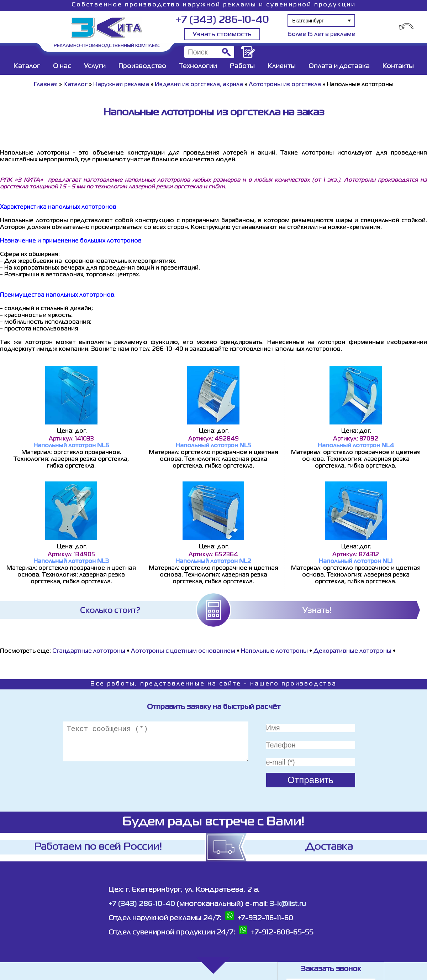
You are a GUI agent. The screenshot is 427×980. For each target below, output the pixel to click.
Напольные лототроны (274, 651)
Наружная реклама (121, 85)
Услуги (95, 66)
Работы (242, 66)
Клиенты (282, 66)
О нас (62, 66)
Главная (46, 85)
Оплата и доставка (339, 66)
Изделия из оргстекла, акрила (199, 85)
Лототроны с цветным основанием (183, 651)
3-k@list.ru (288, 904)
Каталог (27, 66)
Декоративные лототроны (352, 651)
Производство (142, 66)
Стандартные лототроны (89, 651)
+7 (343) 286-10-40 (222, 20)
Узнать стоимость (222, 35)
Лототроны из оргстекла (285, 85)
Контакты (398, 66)
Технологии (198, 66)
